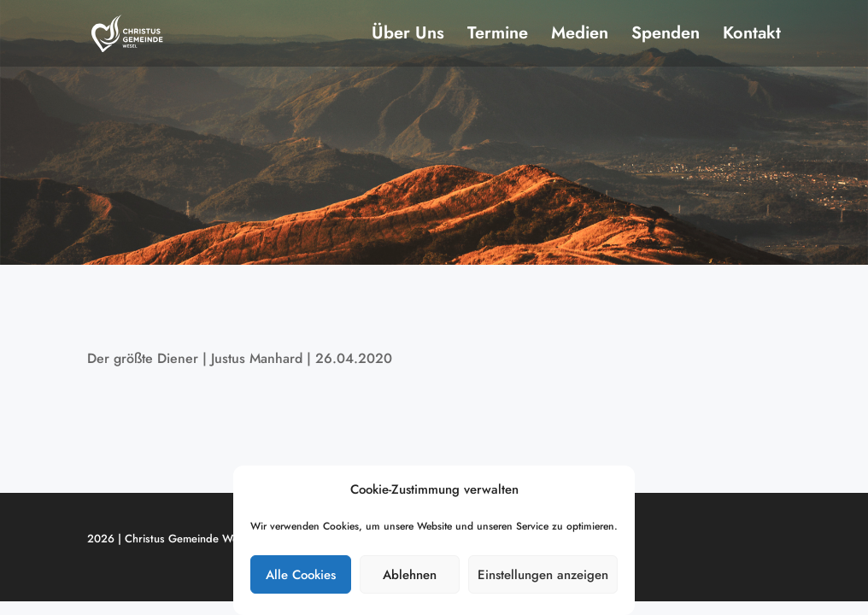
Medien (580, 36)
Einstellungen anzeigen (543, 575)
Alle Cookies (301, 575)
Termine (498, 36)
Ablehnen (410, 575)
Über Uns (408, 36)
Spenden (666, 36)
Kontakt (752, 36)
